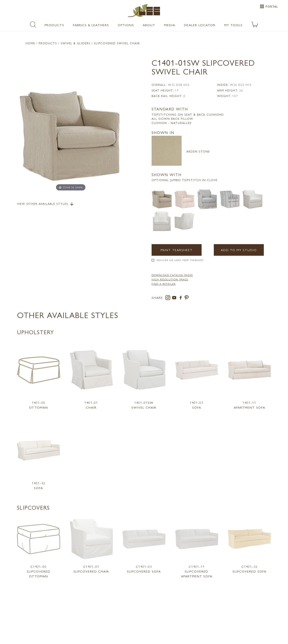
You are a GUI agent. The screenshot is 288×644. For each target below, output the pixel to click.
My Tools (233, 25)
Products (54, 25)
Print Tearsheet (177, 250)
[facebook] (181, 298)
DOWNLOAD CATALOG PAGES (172, 275)
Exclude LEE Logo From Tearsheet (180, 260)
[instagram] (169, 298)
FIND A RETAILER (164, 284)
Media (170, 25)
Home (30, 43)
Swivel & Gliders (75, 43)
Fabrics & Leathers (91, 25)
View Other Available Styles (46, 204)
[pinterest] (187, 298)
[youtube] (175, 298)
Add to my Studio (239, 250)
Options (126, 25)
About (149, 25)
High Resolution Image (170, 279)
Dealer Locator (200, 25)
